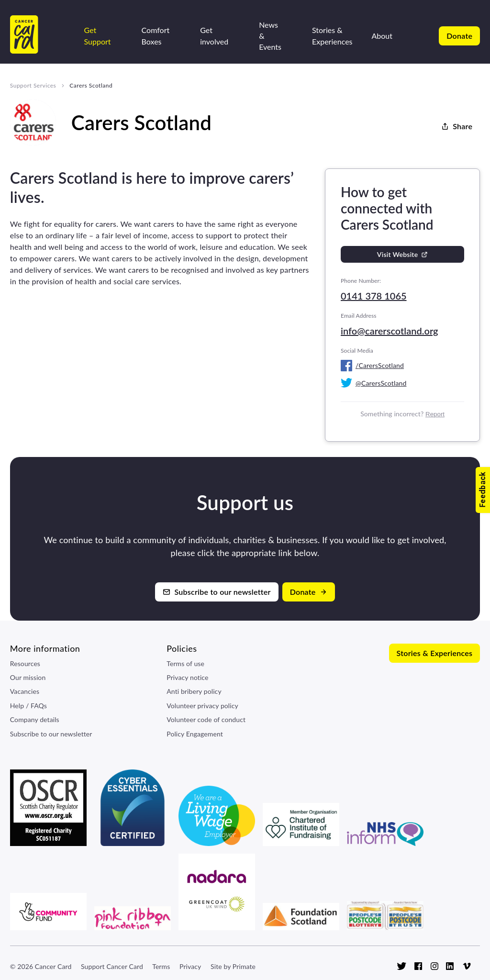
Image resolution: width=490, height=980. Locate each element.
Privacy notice (187, 677)
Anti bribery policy (194, 691)
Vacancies (25, 691)
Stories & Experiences (332, 35)
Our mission (28, 677)
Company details (35, 719)
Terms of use (185, 663)
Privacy (190, 966)
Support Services (33, 85)
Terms (161, 966)
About (382, 36)
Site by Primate (233, 966)
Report (435, 414)
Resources (25, 663)
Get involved (214, 35)
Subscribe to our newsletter (51, 734)
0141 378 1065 (374, 296)
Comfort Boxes (156, 35)
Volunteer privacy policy (202, 706)
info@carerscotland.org (390, 331)
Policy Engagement (195, 734)
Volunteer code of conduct (206, 719)
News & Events (270, 36)
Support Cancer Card (112, 966)
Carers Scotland (91, 85)
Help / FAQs (28, 706)
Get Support (98, 35)
